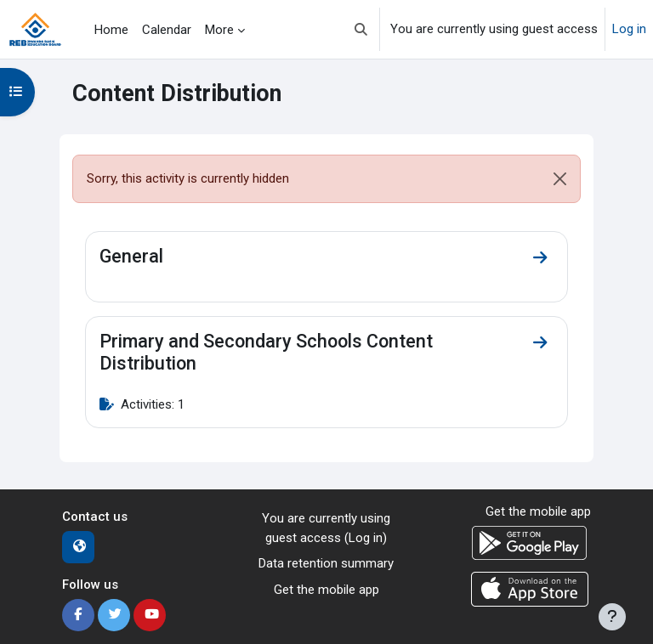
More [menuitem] (219, 30)
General (131, 256)
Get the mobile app (326, 590)
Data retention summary (326, 563)
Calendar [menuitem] (167, 30)
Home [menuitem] (111, 30)
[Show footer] (612, 617)
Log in (629, 29)
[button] (361, 29)
